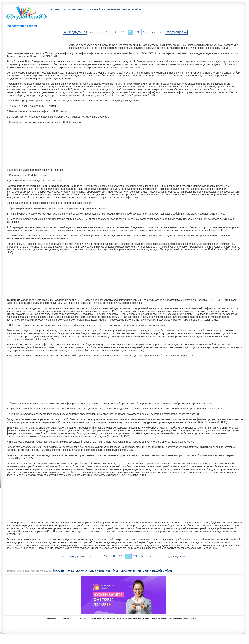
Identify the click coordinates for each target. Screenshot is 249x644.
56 (161, 32)
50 (115, 32)
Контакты (94, 9)
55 (153, 32)
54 (145, 32)
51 (123, 32)
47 (92, 32)
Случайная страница (74, 9)
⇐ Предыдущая (75, 32)
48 (100, 32)
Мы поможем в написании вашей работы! (122, 9)
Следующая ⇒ (176, 32)
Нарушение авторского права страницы (82, 570)
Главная (55, 9)
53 (137, 32)
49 (108, 32)
